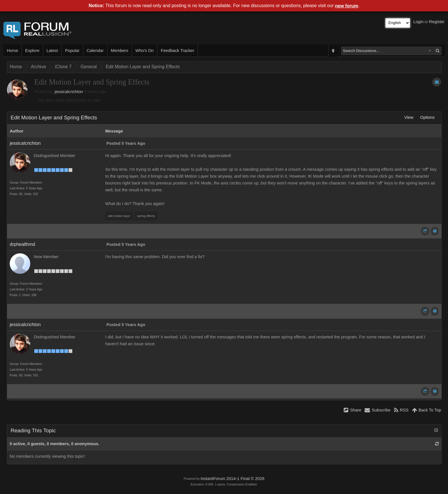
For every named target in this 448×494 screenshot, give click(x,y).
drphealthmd (22, 244)
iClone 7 (63, 67)
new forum (347, 6)
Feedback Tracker (178, 51)
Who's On (145, 51)
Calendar (95, 51)
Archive (38, 67)
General (89, 67)
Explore (32, 51)
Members (120, 51)
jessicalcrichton (69, 92)
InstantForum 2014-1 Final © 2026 (232, 479)
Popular (72, 51)
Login (419, 22)
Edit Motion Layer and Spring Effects (143, 67)
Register (437, 22)
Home (12, 51)
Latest (52, 51)
